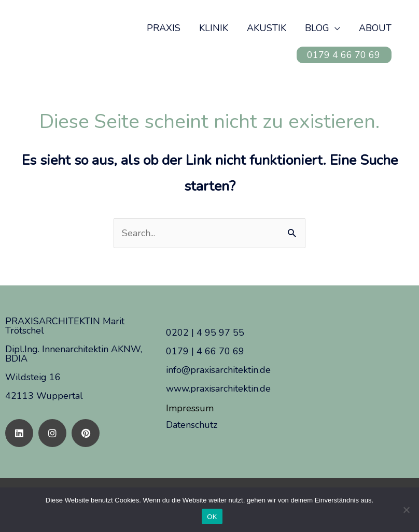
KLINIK (214, 28)
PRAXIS (164, 28)
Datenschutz (192, 425)
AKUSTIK (267, 28)
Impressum (190, 408)
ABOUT (375, 28)
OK (212, 517)
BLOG (317, 28)
